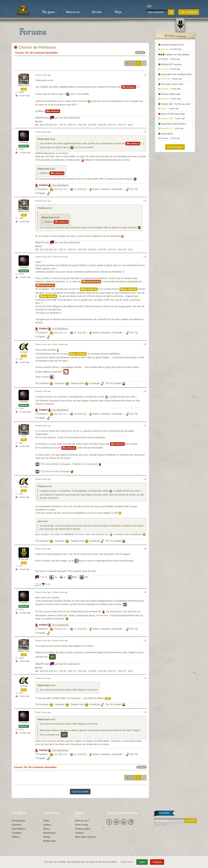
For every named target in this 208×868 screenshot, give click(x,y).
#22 (145, 132)
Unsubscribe (160, 825)
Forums (97, 12)
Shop (118, 12)
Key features (19, 829)
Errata (47, 837)
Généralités (52, 53)
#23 (145, 201)
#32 (145, 678)
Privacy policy (83, 829)
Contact (79, 833)
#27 (145, 426)
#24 (145, 257)
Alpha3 (24, 352)
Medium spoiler (91, 282)
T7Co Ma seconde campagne (55, 471)
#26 (145, 391)
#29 (145, 549)
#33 (145, 712)
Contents (17, 833)
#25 (145, 344)
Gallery (16, 837)
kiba (24, 436)
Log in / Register (189, 12)
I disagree (157, 862)
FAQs (46, 821)
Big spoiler (129, 87)
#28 (145, 479)
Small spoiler (89, 289)
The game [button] (50, 12)
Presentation (19, 821)
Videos (47, 825)
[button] (151, 6)
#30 (145, 592)
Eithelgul (24, 559)
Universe (16, 825)
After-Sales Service (85, 837)
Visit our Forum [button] (175, 147)
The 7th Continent (35, 53)
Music (47, 829)
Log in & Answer (80, 792)
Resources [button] (74, 12)
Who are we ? (82, 821)
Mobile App (49, 841)
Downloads (49, 833)
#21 (145, 75)
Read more (127, 862)
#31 (145, 641)
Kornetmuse (24, 86)
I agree (142, 862)
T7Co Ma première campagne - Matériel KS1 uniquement (69, 464)
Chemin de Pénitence (35, 47)
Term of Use (82, 825)
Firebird (24, 143)
